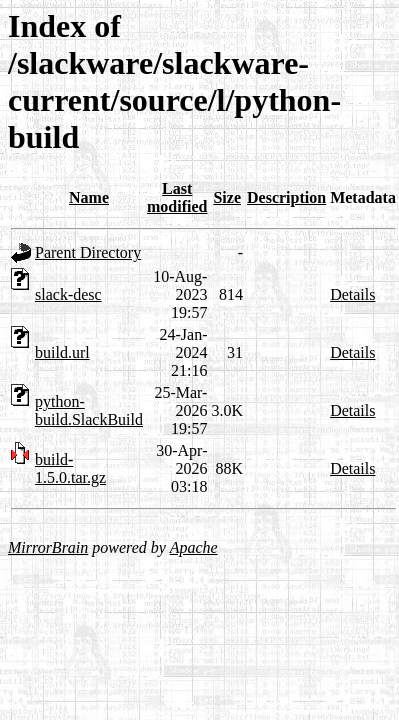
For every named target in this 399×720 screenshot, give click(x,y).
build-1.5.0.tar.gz (70, 468)
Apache (194, 547)
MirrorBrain (48, 547)
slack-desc (68, 294)
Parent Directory (88, 252)
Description (286, 197)
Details (352, 294)
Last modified (177, 197)
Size (227, 197)
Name (89, 197)
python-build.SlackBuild (89, 410)
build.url (62, 352)
